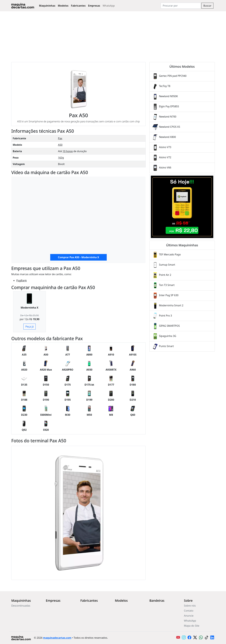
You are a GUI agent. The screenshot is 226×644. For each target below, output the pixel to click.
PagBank (22, 280)
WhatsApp (109, 6)
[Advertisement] (113, 35)
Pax (60, 138)
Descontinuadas (21, 606)
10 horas (68, 151)
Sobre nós (190, 606)
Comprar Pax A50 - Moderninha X (78, 257)
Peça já (30, 327)
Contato (189, 611)
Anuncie (189, 616)
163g (61, 158)
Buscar (207, 6)
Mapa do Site (192, 626)
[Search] (181, 6)
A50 (60, 145)
